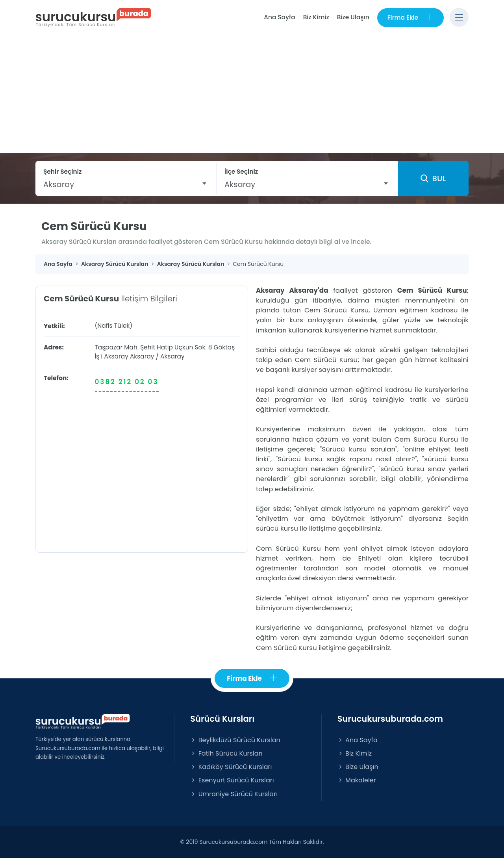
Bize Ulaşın (353, 17)
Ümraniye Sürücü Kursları (234, 794)
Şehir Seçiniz (63, 172)
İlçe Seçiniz (241, 172)
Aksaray (142, 356)
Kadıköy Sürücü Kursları (231, 767)
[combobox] (126, 184)
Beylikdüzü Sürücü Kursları (235, 740)
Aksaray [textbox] (59, 184)
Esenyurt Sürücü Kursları (232, 780)
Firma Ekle (410, 18)
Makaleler (357, 780)
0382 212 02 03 (127, 382)
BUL (433, 178)
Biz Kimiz (316, 17)
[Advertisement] (252, 94)
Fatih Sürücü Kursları (226, 753)
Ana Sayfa (279, 17)
